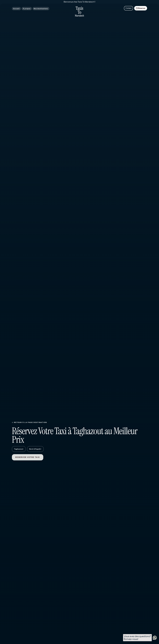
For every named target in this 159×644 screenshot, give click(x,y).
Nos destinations (41, 9)
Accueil (16, 9)
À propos (27, 9)
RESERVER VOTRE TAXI (28, 457)
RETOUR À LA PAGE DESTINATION (30, 422)
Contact (129, 8)
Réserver (141, 8)
